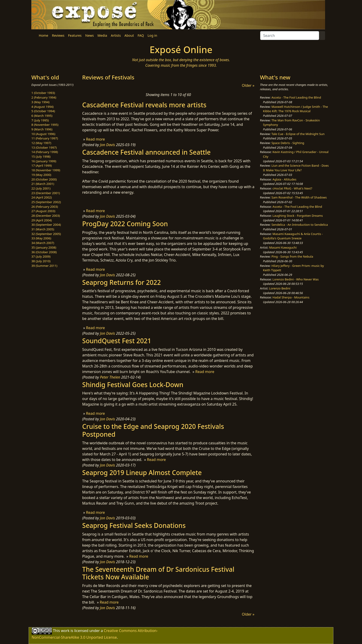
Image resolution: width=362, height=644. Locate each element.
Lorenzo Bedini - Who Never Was (296, 279)
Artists (116, 35)
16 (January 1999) (44, 161)
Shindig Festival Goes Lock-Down (133, 385)
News (89, 35)
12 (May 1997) (41, 143)
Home (44, 35)
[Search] (290, 36)
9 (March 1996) (42, 129)
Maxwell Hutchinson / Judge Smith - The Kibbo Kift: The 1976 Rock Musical (295, 109)
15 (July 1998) (41, 156)
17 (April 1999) (42, 166)
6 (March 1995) (42, 116)
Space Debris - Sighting (288, 143)
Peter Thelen (110, 377)
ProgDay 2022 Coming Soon (125, 224)
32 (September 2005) (46, 234)
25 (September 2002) (46, 202)
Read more (95, 139)
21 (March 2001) (43, 184)
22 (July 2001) (41, 188)
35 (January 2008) (44, 247)
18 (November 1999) (46, 170)
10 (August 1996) (43, 134)
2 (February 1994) (44, 97)
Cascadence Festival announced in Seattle (146, 152)
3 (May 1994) (40, 102)
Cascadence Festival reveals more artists (144, 105)
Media (102, 35)
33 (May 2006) (41, 238)
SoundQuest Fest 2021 (117, 341)
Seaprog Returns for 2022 (122, 282)
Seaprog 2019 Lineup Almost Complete (142, 472)
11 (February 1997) (45, 138)
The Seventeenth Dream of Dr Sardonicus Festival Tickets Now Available (158, 573)
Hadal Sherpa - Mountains (291, 297)
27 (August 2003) (43, 211)
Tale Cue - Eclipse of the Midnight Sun (298, 134)
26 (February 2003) (45, 207)
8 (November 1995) (45, 125)
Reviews (58, 35)
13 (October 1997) (44, 147)
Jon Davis (107, 145)
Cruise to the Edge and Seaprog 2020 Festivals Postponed (153, 430)
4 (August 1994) (42, 107)
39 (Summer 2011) (44, 266)
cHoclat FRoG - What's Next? (292, 188)
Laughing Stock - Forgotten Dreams (298, 216)
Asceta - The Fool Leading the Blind (296, 97)
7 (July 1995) (40, 120)
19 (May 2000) (41, 175)
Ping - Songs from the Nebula (292, 256)
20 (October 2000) (44, 179)
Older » (248, 85)
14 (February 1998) (45, 152)
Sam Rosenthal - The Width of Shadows (299, 197)
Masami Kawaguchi (283, 247)
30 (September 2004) (46, 225)
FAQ (141, 35)
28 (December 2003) (46, 216)
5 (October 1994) (43, 111)
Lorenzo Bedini (280, 288)
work (65, 631)
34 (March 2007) (43, 243)
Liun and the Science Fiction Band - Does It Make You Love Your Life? (296, 168)
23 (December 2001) (46, 193)
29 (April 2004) (42, 220)
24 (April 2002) (42, 197)
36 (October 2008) (44, 252)
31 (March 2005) (43, 229)
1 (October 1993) (43, 93)
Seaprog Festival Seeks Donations (134, 525)
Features (75, 35)
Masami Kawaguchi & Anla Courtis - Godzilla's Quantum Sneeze (293, 236)
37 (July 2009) (41, 256)
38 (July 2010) (41, 261)
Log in (152, 35)
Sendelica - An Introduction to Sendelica (300, 225)
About (129, 35)
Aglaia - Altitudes (284, 179)
